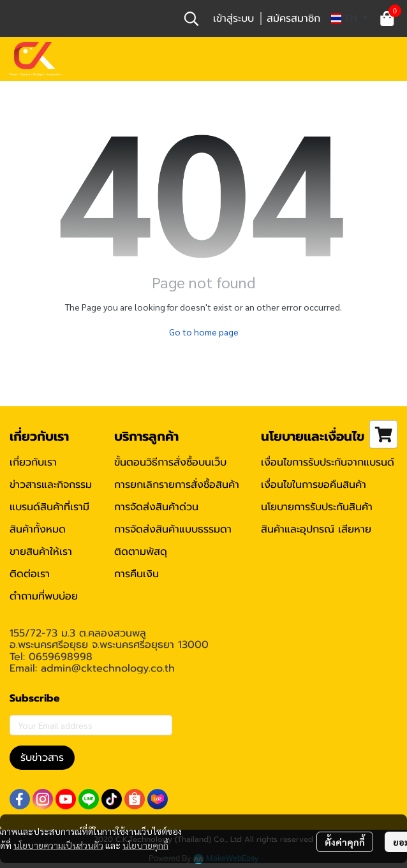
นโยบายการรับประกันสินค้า (317, 507)
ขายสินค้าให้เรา (41, 552)
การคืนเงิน (137, 574)
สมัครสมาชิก (293, 18)
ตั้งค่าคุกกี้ (345, 842)
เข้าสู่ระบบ (233, 18)
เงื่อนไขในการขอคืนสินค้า (314, 485)
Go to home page (204, 332)
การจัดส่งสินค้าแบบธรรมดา (173, 529)
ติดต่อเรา (30, 574)
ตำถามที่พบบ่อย (44, 596)
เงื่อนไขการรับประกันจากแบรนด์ (328, 462)
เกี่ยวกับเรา (33, 462)
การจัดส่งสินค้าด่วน (156, 507)
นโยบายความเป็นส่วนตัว (58, 845)
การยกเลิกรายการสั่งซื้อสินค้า (177, 485)
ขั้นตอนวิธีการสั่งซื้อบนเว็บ (170, 462)
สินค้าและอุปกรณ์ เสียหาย (316, 529)
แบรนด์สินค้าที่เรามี (49, 507)
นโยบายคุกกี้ (145, 845)
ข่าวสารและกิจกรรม (51, 485)
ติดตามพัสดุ (141, 552)
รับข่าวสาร (42, 758)
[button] (191, 18)
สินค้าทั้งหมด (38, 529)
